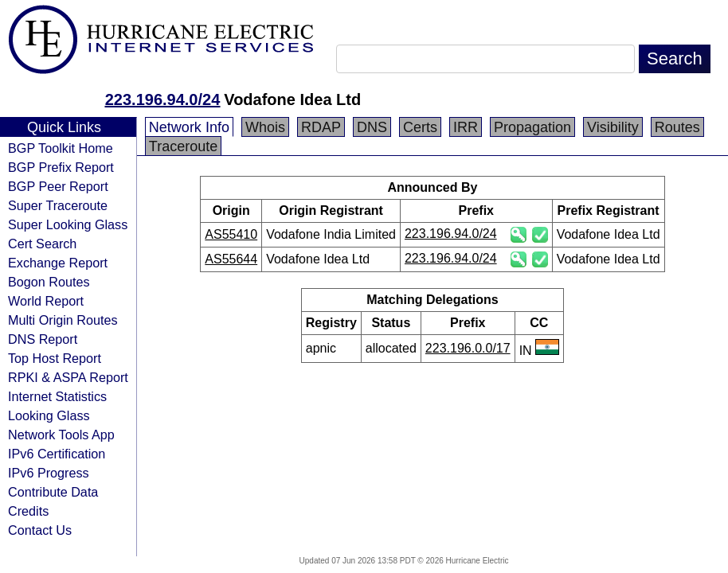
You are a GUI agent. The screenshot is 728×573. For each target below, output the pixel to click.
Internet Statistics (57, 396)
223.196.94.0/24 (163, 99)
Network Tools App (61, 435)
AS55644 (231, 259)
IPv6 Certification (57, 454)
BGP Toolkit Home (61, 148)
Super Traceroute (58, 205)
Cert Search (42, 244)
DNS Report (43, 339)
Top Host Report (55, 358)
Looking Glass (49, 415)
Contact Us (40, 530)
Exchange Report (58, 263)
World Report (46, 301)
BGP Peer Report (58, 186)
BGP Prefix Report (61, 167)
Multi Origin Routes (63, 320)
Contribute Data (53, 492)
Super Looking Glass (68, 224)
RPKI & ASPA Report (68, 377)
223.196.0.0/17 (468, 348)
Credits (28, 511)
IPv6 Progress (49, 473)
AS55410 (231, 234)
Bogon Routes (49, 282)
